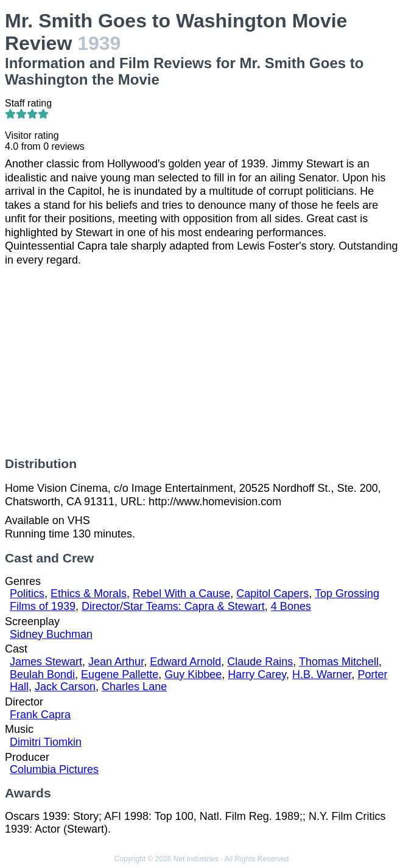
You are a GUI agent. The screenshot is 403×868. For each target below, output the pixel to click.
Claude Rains (260, 662)
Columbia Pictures (54, 769)
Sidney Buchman (51, 634)
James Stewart (46, 662)
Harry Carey (257, 674)
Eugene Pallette (120, 674)
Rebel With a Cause (181, 593)
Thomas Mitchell (339, 662)
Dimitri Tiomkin (46, 742)
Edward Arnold (185, 662)
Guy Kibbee (193, 674)
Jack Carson (65, 687)
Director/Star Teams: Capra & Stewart (173, 606)
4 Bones (291, 606)
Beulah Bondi (42, 674)
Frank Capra (40, 715)
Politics (27, 593)
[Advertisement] (201, 362)
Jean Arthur (116, 662)
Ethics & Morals (89, 593)
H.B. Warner (322, 674)
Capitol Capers (272, 593)
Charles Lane (134, 687)
